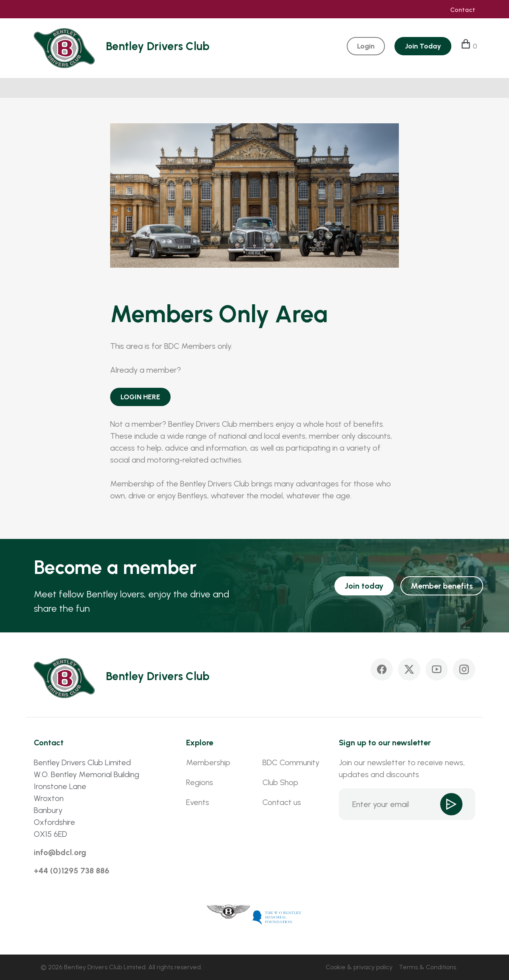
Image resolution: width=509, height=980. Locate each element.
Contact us (282, 802)
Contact (463, 10)
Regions (200, 782)
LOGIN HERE (140, 397)
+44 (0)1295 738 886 (72, 871)
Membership (208, 762)
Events (198, 802)
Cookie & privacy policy (359, 967)
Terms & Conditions (427, 967)
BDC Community (291, 762)
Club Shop (280, 782)
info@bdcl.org (60, 852)
